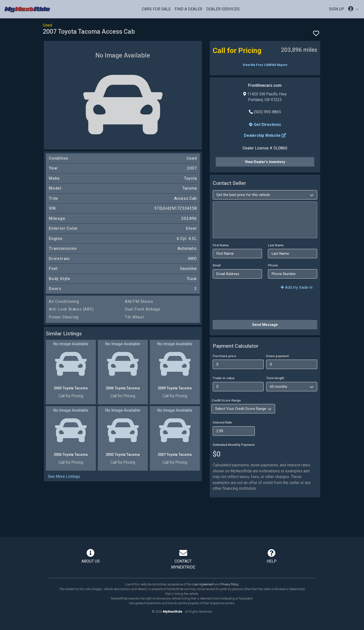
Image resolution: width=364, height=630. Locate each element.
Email (217, 265)
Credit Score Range (226, 400)
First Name (221, 245)
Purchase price (224, 356)
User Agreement (203, 584)
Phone (273, 265)
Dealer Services (223, 9)
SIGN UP (337, 9)
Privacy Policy (230, 584)
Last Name (276, 245)
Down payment (277, 356)
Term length (275, 378)
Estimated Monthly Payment (234, 445)
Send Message (265, 325)
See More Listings (64, 476)
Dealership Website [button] (265, 135)
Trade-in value (224, 378)
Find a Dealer (188, 9)
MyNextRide (173, 612)
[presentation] (250, 306)
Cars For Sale (156, 9)
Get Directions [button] (265, 125)
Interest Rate (222, 422)
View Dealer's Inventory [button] (265, 162)
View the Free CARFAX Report (265, 65)
